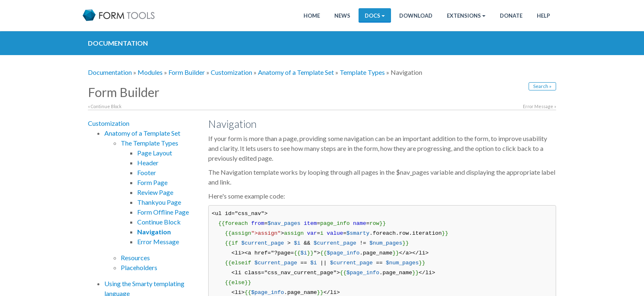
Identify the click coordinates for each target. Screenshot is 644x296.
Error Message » (539, 106)
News (342, 16)
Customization (231, 72)
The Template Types (149, 143)
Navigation (154, 232)
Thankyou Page (159, 202)
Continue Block (159, 222)
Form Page (152, 182)
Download (416, 16)
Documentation (110, 72)
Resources (135, 258)
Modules (150, 72)
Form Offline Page (163, 212)
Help (543, 16)
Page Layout (155, 153)
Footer (147, 172)
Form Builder (187, 72)
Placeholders (139, 267)
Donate (511, 16)
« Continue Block (105, 106)
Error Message (158, 242)
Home (312, 16)
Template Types (362, 72)
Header (148, 163)
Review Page (155, 192)
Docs (375, 16)
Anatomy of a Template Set (296, 72)
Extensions (466, 16)
